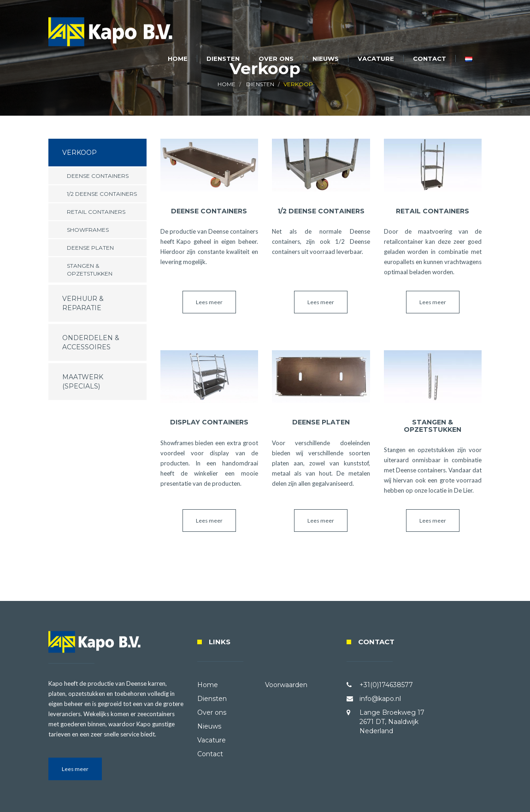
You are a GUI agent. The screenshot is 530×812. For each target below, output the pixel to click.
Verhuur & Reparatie (83, 303)
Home (178, 59)
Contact (430, 59)
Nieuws (326, 59)
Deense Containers (98, 176)
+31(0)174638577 (386, 685)
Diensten (223, 59)
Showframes (88, 230)
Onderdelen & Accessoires (91, 342)
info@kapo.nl (380, 699)
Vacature (376, 59)
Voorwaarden (286, 685)
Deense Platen (90, 248)
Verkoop (79, 153)
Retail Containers (96, 212)
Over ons (276, 59)
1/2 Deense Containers (102, 194)
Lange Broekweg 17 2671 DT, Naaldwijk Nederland (392, 722)
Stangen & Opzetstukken (90, 270)
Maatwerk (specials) (83, 382)
